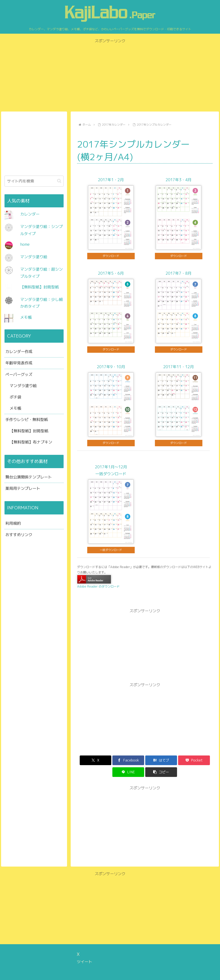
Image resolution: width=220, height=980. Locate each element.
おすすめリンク (19, 535)
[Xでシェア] (88, 760)
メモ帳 (26, 317)
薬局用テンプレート (23, 488)
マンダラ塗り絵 (34, 257)
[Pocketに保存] (156, 760)
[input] (34, 181)
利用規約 (13, 523)
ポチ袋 (15, 397)
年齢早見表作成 (19, 363)
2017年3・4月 (179, 180)
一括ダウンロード (111, 550)
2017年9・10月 (111, 367)
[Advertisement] (110, 74)
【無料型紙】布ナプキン (31, 442)
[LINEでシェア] (179, 760)
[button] (202, 760)
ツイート (84, 950)
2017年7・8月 (179, 273)
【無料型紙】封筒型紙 (40, 287)
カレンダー (30, 214)
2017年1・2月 (111, 180)
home (25, 244)
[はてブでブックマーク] (133, 760)
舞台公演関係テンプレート (29, 477)
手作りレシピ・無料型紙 (27, 420)
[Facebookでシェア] (111, 760)
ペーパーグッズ (19, 375)
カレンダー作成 (19, 352)
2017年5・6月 (111, 273)
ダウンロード (111, 256)
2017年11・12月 (179, 367)
